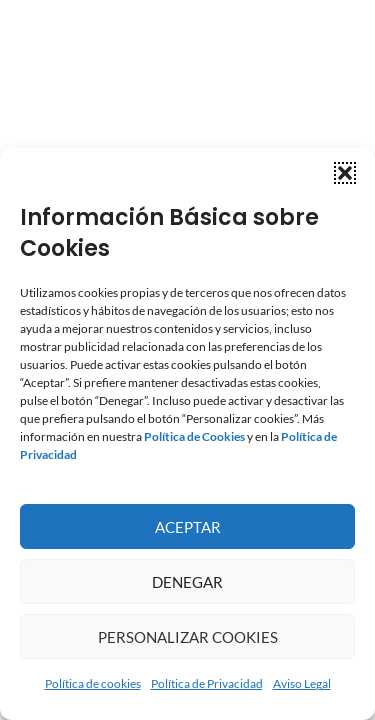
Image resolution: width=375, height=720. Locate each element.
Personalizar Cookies (188, 637)
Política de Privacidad (207, 683)
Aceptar (188, 527)
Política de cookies (93, 683)
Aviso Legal (302, 683)
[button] (345, 173)
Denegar (187, 582)
